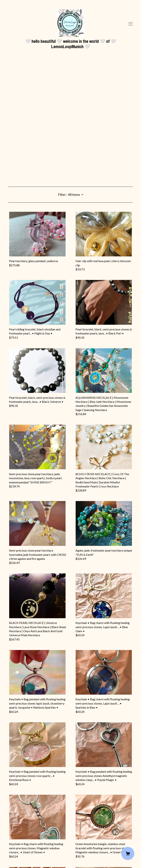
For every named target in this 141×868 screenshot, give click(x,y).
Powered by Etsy (19, 858)
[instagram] (10, 837)
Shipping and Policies (21, 848)
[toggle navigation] (131, 24)
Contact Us (15, 843)
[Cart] (128, 853)
